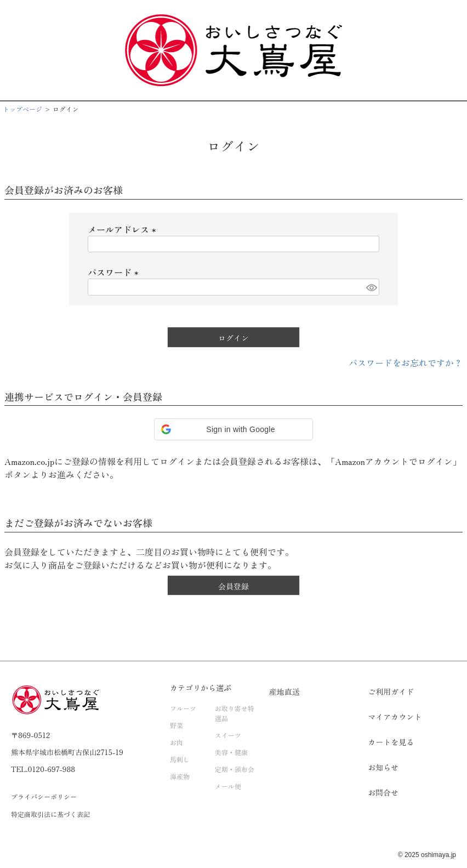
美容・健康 (231, 752)
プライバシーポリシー (44, 796)
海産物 (180, 776)
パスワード (115, 272)
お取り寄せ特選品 (235, 713)
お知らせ (383, 767)
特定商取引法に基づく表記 (50, 814)
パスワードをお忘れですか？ (406, 362)
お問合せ (383, 792)
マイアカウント (395, 717)
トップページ (22, 109)
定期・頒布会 (235, 769)
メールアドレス (124, 229)
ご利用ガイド (391, 691)
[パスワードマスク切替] (371, 287)
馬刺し (180, 759)
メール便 (228, 786)
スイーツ (228, 735)
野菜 (176, 725)
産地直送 (284, 691)
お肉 (176, 742)
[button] (233, 429)
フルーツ (183, 708)
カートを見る (391, 742)
